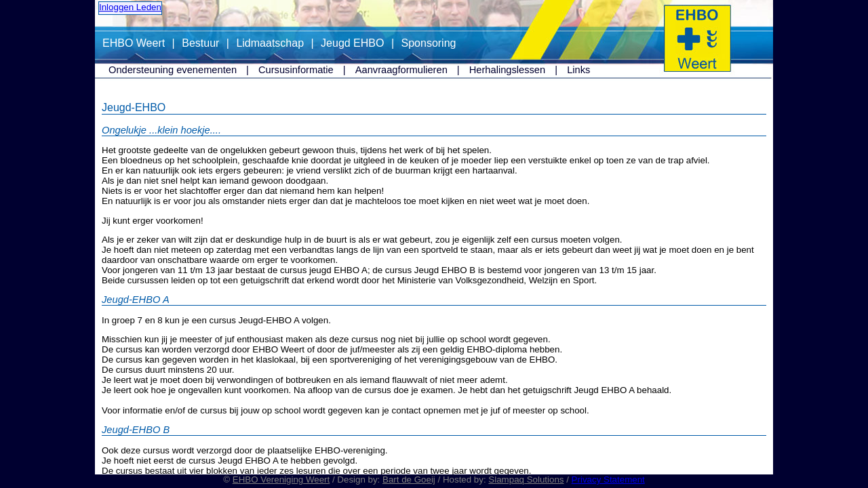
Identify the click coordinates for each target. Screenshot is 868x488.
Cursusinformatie (296, 70)
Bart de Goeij (409, 480)
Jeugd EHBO (352, 43)
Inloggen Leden (130, 7)
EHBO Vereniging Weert (281, 480)
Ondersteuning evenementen (173, 70)
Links (578, 70)
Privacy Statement (608, 480)
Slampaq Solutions (526, 480)
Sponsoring (429, 43)
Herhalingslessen (507, 70)
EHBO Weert (134, 43)
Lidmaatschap (270, 43)
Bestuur (200, 43)
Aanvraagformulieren (401, 70)
